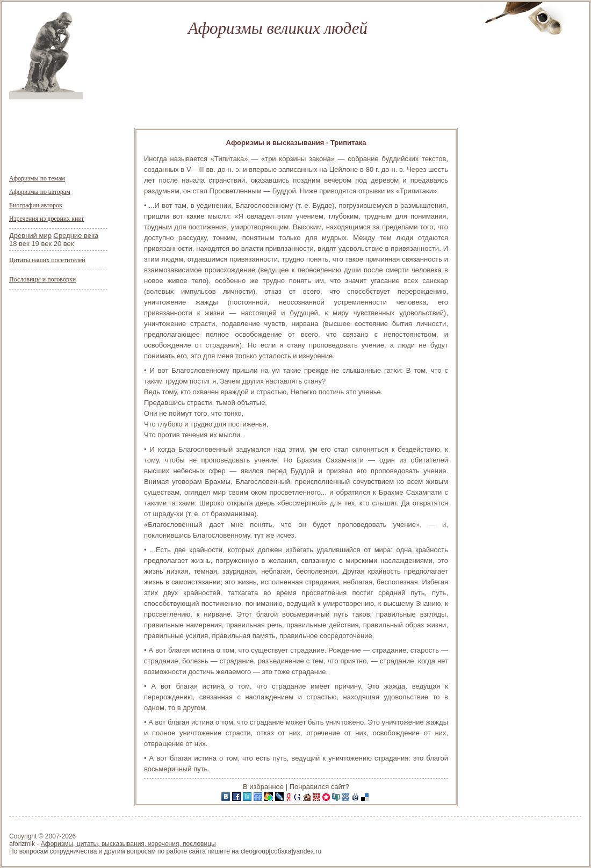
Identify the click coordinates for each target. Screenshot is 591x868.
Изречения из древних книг (47, 219)
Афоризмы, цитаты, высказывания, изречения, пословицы (128, 844)
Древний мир (30, 236)
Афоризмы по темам (37, 178)
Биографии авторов (36, 205)
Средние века (76, 236)
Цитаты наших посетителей (47, 260)
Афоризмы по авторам (40, 192)
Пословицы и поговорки (42, 279)
